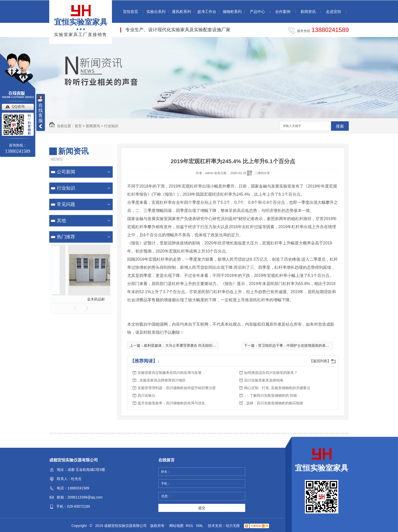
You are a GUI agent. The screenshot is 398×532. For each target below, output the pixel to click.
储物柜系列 (232, 12)
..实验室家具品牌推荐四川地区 (162, 380)
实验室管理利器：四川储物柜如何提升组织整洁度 (177, 388)
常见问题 (66, 204)
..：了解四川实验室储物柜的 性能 (271, 395)
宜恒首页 (130, 12)
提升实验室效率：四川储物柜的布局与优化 (171, 403)
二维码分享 (262, 173)
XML (200, 526)
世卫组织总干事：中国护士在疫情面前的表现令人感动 (301, 345)
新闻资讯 (308, 12)
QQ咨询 (18, 106)
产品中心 (257, 12)
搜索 (340, 126)
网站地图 (176, 526)
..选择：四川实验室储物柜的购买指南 (274, 403)
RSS (190, 526)
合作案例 (283, 12)
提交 (202, 508)
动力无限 (233, 526)
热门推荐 (66, 237)
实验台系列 (156, 12)
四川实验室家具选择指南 (264, 380)
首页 (78, 126)
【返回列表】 (320, 361)
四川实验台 (146, 395)
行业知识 (111, 126)
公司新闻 (66, 172)
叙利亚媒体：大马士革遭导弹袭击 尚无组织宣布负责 (185, 345)
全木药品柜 (81, 299)
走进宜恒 (334, 12)
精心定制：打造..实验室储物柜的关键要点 (277, 388)
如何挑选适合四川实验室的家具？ (271, 373)
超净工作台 (207, 12)
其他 (61, 221)
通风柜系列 (181, 12)
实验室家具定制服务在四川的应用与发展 (170, 373)
